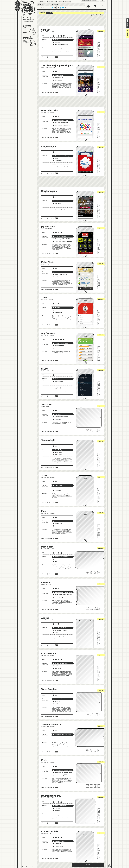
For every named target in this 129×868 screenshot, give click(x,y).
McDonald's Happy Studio (60, 663)
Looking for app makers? (29, 41)
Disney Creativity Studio (60, 699)
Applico (45, 618)
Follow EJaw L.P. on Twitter (95, 608)
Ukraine (43, 584)
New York (44, 112)
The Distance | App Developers (57, 65)
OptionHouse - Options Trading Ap (63, 241)
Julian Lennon (57, 80)
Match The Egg (58, 450)
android (55, 8)
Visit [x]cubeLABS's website (99, 245)
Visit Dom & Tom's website (91, 573)
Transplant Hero (58, 381)
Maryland (44, 32)
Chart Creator (57, 414)
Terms (24, 867)
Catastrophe (57, 419)
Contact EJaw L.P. (99, 608)
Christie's (56, 488)
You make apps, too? (29, 29)
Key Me (56, 704)
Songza (56, 526)
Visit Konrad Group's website (99, 672)
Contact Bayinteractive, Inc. (99, 822)
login (103, 1)
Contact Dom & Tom (99, 573)
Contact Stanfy (99, 395)
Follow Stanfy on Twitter (99, 391)
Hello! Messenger (58, 846)
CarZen (56, 158)
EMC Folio (56, 811)
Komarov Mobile (50, 831)
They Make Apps (27, 9)
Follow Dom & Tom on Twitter (95, 573)
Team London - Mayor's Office (61, 125)
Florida (43, 300)
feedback (127, 33)
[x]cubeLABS (48, 227)
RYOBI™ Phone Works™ (60, 236)
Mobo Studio (48, 262)
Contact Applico (99, 644)
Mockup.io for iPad (59, 346)
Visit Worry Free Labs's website (91, 715)
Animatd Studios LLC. (53, 725)
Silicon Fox (47, 404)
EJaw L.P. (46, 582)
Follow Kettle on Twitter (95, 786)
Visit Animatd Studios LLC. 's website (91, 750)
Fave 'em (99, 44)
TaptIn (55, 40)
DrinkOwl (56, 666)
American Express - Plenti (60, 120)
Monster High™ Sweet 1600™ (61, 239)
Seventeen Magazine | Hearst (61, 559)
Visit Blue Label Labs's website (99, 129)
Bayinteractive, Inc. (51, 796)
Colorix (56, 277)
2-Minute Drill (57, 808)
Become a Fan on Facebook (52, 2)
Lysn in (56, 379)
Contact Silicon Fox (99, 430)
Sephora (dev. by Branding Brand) (63, 770)
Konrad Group (49, 653)
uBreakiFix (57, 308)
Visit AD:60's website (99, 494)
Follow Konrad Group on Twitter (99, 675)
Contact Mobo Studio (99, 288)
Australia (43, 833)
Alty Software (48, 333)
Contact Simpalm (99, 56)
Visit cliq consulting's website (99, 164)
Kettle (44, 760)
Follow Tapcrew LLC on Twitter (99, 462)
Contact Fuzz (99, 537)
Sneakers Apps (49, 191)
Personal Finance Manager (61, 343)
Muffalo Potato (58, 455)
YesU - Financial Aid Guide (61, 123)
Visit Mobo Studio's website (99, 280)
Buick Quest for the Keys (60, 628)
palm (60, 8)
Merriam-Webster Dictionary (61, 156)
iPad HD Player (58, 348)
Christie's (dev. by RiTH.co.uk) (62, 775)
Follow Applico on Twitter (99, 640)
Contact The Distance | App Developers (99, 91)
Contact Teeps (99, 323)
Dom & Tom (47, 547)
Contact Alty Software (99, 359)
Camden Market (58, 75)
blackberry (58, 8)
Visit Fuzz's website (99, 529)
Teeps (44, 298)
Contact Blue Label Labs (99, 136)
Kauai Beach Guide (59, 841)
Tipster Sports (57, 452)
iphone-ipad (53, 8)
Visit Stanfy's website (99, 387)
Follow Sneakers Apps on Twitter (99, 213)
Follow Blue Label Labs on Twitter (99, 132)
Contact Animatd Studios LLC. (99, 750)
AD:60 (44, 476)
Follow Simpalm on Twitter (99, 52)
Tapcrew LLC (48, 440)
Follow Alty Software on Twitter (99, 355)
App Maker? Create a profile (90, 1)
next (88, 865)
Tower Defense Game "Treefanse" (62, 595)
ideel (55, 561)
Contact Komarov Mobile (99, 857)
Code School (57, 310)
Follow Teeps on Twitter (99, 320)
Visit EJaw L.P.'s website (91, 608)
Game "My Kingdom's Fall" (61, 597)
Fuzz (44, 511)
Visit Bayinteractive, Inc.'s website (99, 814)
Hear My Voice (57, 312)
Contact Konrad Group (99, 679)
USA (48, 32)
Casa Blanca (57, 203)
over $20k (48, 13)
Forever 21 (57, 521)
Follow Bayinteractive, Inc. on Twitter (99, 818)
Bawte (55, 272)
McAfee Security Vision (60, 806)
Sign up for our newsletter (65, 2)
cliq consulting (49, 146)
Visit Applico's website (99, 636)
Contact (32, 867)
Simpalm (46, 30)
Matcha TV (57, 701)
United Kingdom (45, 67)
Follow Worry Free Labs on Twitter (95, 715)
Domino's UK (57, 844)
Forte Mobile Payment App (61, 45)
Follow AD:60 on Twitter (99, 497)
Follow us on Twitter (42, 2)
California (44, 335)
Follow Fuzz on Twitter (99, 533)
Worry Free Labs (50, 689)
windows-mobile (63, 8)
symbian (66, 8)
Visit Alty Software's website (99, 351)
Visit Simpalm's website (99, 48)
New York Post (58, 523)
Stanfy (45, 369)
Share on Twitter (128, 20)
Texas (43, 228)
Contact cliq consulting (99, 172)
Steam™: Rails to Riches (60, 274)
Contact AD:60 (99, 501)
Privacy (28, 867)
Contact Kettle (99, 786)
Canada (43, 406)
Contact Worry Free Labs (99, 715)
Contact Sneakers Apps (99, 217)
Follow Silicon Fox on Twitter (95, 430)
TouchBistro (57, 668)
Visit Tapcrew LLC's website (99, 458)
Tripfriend (56, 42)
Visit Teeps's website (99, 316)
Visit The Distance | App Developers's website (99, 84)
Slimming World (58, 78)
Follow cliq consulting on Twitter (99, 168)
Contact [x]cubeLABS (99, 252)
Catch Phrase (57, 161)
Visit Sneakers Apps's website (99, 209)
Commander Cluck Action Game (62, 735)
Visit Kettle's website (91, 786)
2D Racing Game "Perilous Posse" (63, 592)
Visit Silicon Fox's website (91, 430)
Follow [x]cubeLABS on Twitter (99, 248)
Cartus (56, 633)
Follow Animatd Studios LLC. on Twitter (95, 750)
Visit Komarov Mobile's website (99, 850)
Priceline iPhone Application (61, 557)
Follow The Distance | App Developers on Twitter (99, 87)
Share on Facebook (128, 22)
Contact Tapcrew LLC (99, 466)
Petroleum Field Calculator (61, 417)
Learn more (31, 21)
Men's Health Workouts (60, 630)
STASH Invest (57, 485)
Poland (43, 264)
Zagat (55, 201)
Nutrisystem (57, 490)
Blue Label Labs (50, 110)
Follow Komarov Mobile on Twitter (99, 853)
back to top (109, 866)
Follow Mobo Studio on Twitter (99, 284)
